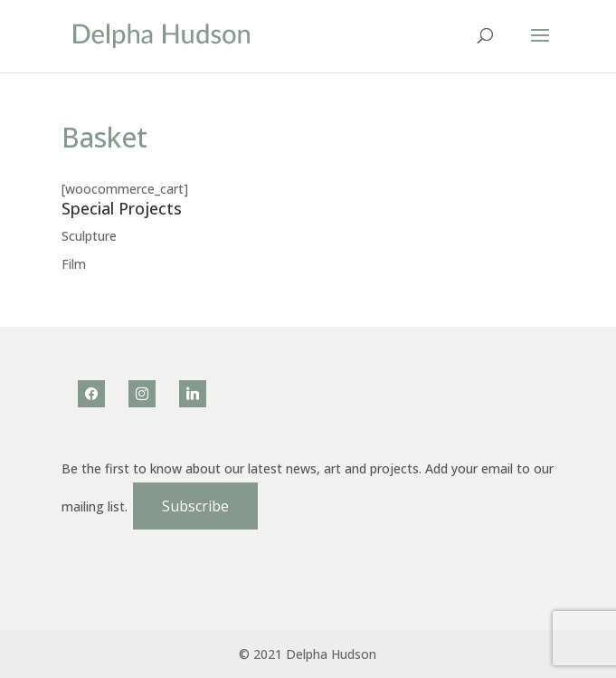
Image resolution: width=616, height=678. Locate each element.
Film (74, 264)
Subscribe (195, 506)
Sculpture (89, 236)
